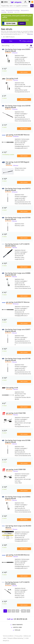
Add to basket (24, 72)
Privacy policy (19, 636)
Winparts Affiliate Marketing (16, 638)
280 (24, 611)
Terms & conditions (8, 636)
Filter (21, 41)
